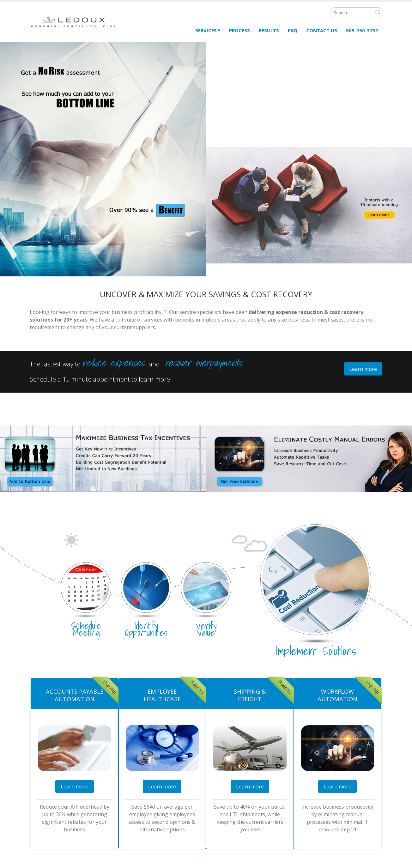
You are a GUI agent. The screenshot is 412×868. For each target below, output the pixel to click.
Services (208, 30)
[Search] (356, 13)
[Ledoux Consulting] (74, 21)
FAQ (293, 30)
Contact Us (322, 30)
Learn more (363, 369)
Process (239, 30)
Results (269, 30)
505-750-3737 (362, 30)
